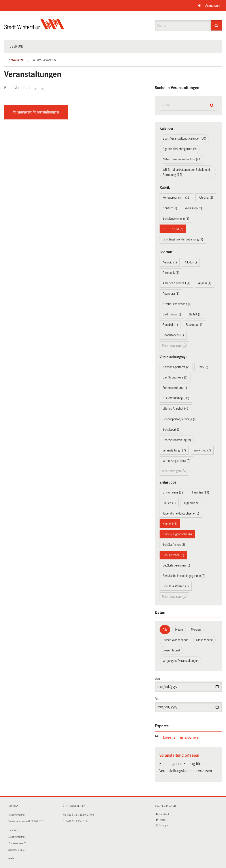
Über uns (17, 46)
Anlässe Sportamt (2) (176, 367)
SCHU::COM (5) (173, 229)
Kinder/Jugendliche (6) (177, 534)
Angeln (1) (205, 283)
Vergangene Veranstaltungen (36, 112)
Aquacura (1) (171, 294)
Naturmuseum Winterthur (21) (182, 159)
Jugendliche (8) (194, 503)
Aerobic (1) (170, 262)
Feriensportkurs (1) (175, 388)
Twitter (161, 820)
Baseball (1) (170, 325)
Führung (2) (206, 198)
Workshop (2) (193, 208)
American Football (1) (176, 283)
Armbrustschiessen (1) (177, 304)
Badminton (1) (172, 314)
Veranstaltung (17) (174, 450)
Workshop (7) (202, 450)
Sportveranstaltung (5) (177, 440)
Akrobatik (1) (171, 273)
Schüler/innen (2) (174, 545)
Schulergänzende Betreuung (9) (183, 239)
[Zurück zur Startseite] (34, 28)
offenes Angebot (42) (176, 409)
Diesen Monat (171, 650)
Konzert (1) (170, 208)
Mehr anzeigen (174, 346)
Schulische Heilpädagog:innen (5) (184, 576)
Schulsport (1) (172, 430)
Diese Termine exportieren (182, 737)
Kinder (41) (170, 524)
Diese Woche (204, 640)
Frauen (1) (169, 503)
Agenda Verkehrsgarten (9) (180, 149)
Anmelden (212, 6)
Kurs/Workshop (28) (176, 398)
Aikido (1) (191, 262)
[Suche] (216, 25)
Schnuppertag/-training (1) (180, 419)
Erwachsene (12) (173, 492)
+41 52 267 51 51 (35, 821)
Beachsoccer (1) (173, 335)
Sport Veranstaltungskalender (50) (184, 138)
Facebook (163, 814)
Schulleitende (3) (173, 555)
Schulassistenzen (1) (176, 586)
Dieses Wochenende (175, 640)
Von (157, 679)
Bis (157, 699)
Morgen (196, 630)
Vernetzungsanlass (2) (176, 461)
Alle (165, 630)
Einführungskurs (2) (175, 377)
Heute (179, 630)
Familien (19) (201, 492)
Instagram (163, 825)
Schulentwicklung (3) (176, 219)
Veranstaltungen (44, 60)
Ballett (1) (195, 314)
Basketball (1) (195, 325)
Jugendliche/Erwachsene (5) (181, 513)
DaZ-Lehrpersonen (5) (176, 565)
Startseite (16, 60)
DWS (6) (203, 367)
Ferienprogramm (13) (177, 198)
